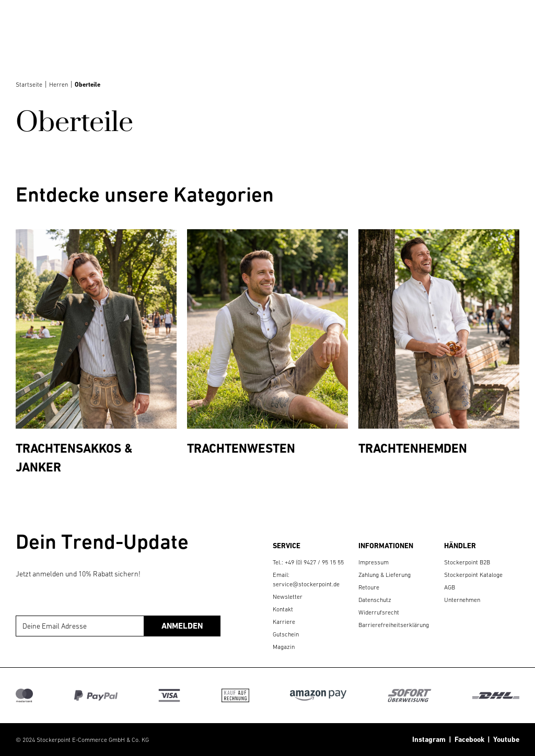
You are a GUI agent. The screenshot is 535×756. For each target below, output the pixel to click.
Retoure (369, 587)
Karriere (284, 622)
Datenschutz (375, 600)
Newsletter (288, 597)
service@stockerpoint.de (306, 584)
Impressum (374, 562)
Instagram (429, 739)
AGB (450, 587)
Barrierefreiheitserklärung (394, 625)
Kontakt (283, 609)
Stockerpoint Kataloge (473, 575)
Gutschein (286, 634)
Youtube (505, 739)
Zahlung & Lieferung (385, 575)
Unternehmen (462, 600)
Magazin (284, 647)
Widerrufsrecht (379, 612)
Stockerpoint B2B (467, 562)
